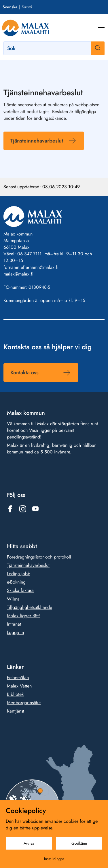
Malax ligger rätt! (23, 616)
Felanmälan (18, 678)
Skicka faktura (20, 590)
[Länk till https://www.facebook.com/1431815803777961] (10, 509)
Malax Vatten (19, 686)
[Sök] (54, 48)
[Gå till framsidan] (25, 28)
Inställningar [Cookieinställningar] (54, 859)
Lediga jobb (19, 574)
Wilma (13, 599)
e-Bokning (16, 582)
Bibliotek (15, 694)
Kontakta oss (24, 372)
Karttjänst (16, 711)
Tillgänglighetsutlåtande (30, 607)
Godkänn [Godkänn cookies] (79, 843)
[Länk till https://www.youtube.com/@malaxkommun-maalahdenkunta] (35, 509)
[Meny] (101, 28)
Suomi (27, 7)
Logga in (15, 632)
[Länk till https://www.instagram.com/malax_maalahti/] (23, 509)
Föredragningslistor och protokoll (39, 557)
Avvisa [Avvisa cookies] (29, 843)
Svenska (10, 7)
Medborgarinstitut (24, 703)
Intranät (14, 624)
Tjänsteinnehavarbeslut (37, 141)
